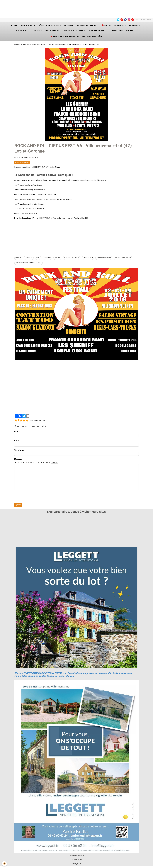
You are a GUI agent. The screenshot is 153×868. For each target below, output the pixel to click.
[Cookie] (5, 864)
